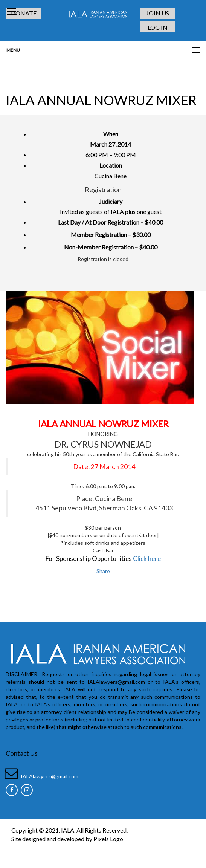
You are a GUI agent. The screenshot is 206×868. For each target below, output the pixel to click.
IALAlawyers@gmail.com (50, 776)
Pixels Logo (108, 839)
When (111, 134)
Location (111, 165)
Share (103, 571)
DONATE (24, 13)
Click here (147, 559)
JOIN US (158, 13)
